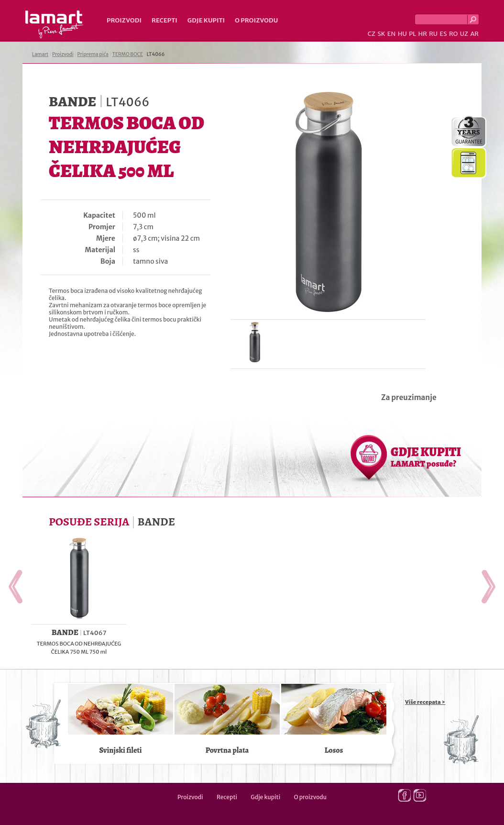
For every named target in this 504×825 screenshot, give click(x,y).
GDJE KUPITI (426, 457)
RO (453, 34)
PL (412, 34)
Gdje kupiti (206, 20)
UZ (464, 34)
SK (381, 34)
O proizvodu (256, 20)
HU (402, 34)
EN (392, 34)
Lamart (54, 24)
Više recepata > (425, 702)
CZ (372, 34)
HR (422, 34)
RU (433, 34)
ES (444, 34)
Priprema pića (93, 54)
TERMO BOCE (128, 54)
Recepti (164, 20)
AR (474, 34)
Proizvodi (124, 20)
